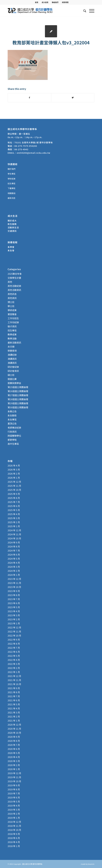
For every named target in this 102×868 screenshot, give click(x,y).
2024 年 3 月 (14, 567)
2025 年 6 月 (14, 506)
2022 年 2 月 (14, 668)
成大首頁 (45, 2)
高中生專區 (13, 444)
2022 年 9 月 (14, 640)
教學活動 (12, 338)
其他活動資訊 (14, 290)
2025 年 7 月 (14, 502)
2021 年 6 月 (14, 700)
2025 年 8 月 (14, 498)
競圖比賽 (12, 379)
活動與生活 (14, 227)
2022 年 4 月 (14, 660)
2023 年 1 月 (14, 623)
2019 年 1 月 (14, 818)
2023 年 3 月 (14, 615)
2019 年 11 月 (14, 777)
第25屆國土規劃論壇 (18, 387)
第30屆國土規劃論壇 (18, 407)
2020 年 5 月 (14, 753)
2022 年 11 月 (14, 631)
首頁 (37, 2)
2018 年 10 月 (14, 830)
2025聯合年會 (15, 274)
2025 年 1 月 (14, 526)
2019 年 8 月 (14, 789)
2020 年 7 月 (14, 745)
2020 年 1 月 (14, 769)
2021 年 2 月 (14, 716)
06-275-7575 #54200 (26, 146)
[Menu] (90, 11)
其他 (10, 282)
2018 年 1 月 (14, 846)
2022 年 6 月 (14, 652)
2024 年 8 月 (14, 546)
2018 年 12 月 (14, 822)
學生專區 (12, 174)
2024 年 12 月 (14, 530)
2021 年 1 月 (14, 721)
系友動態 (12, 415)
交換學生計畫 (14, 278)
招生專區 (12, 183)
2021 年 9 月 (14, 688)
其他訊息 (12, 294)
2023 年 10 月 (14, 587)
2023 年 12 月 (14, 579)
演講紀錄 (12, 355)
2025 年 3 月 (14, 518)
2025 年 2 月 (14, 522)
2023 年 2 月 (14, 619)
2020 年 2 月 (14, 765)
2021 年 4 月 (14, 708)
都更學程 (12, 440)
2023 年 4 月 (14, 611)
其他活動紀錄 (14, 286)
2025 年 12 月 (14, 482)
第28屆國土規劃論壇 (18, 399)
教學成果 (12, 334)
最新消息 (12, 198)
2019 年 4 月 (14, 806)
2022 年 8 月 (14, 644)
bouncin (91, 864)
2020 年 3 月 (14, 761)
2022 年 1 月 (14, 672)
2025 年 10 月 (14, 490)
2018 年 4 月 (14, 842)
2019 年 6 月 (14, 797)
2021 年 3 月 (14, 712)
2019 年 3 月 (14, 810)
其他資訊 (12, 298)
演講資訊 (12, 359)
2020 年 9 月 (14, 737)
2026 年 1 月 (14, 478)
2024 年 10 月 (14, 538)
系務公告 (12, 411)
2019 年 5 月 (14, 802)
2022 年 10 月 (14, 636)
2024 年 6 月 (14, 555)
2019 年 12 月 (14, 773)
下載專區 (12, 188)
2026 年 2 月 (14, 474)
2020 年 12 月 (14, 725)
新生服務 (12, 224)
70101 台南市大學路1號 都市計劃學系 (34, 142)
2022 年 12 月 (14, 627)
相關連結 (12, 193)
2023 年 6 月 (14, 603)
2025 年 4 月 (14, 514)
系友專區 (12, 419)
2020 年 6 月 (14, 749)
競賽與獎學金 (14, 383)
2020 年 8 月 (14, 741)
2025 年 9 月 (14, 494)
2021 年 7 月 (14, 696)
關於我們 (12, 169)
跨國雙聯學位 (14, 436)
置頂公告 (12, 424)
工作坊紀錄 (13, 322)
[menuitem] (37, 2)
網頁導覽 (65, 2)
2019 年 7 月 (14, 793)
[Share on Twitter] (73, 98)
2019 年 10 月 (14, 781)
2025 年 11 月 (14, 486)
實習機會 (12, 314)
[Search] (83, 11)
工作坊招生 (13, 318)
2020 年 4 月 (14, 757)
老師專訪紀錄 (14, 428)
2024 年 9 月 (14, 542)
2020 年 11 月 (14, 729)
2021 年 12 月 (14, 676)
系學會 (11, 247)
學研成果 (12, 179)
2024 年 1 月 (14, 575)
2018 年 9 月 (14, 834)
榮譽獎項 (12, 351)
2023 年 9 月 (14, 591)
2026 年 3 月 (14, 470)
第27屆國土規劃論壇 (18, 395)
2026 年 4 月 (14, 465)
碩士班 (11, 375)
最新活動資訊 (14, 343)
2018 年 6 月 (14, 838)
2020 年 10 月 (14, 733)
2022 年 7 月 (14, 648)
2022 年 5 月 (14, 656)
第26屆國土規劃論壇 (18, 391)
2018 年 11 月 (14, 826)
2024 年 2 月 (14, 571)
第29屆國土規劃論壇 (18, 403)
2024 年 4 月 (14, 563)
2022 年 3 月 (14, 664)
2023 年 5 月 (14, 607)
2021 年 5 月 (14, 704)
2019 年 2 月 (14, 814)
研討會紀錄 (13, 367)
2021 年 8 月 (14, 692)
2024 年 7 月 (14, 551)
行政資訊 (12, 432)
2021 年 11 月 (14, 680)
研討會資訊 (13, 371)
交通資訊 (12, 231)
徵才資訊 (12, 326)
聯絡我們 (55, 2)
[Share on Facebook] (29, 98)
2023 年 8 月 (14, 595)
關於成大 (12, 221)
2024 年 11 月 (14, 534)
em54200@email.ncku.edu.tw (33, 153)
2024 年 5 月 (14, 559)
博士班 (11, 302)
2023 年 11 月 (14, 583)
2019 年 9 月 (14, 785)
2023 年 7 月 (14, 599)
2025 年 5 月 (14, 510)
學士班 (11, 306)
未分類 (11, 347)
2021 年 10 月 (14, 684)
